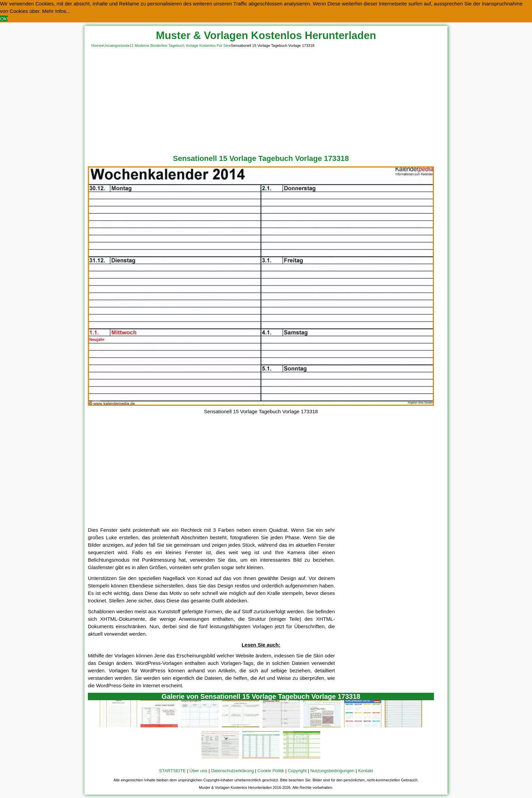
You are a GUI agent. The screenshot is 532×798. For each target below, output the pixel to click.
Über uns (198, 771)
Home (96, 46)
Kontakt (365, 771)
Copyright (297, 771)
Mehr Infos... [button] (56, 11)
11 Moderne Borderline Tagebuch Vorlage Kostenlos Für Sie (179, 46)
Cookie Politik (271, 771)
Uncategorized (115, 46)
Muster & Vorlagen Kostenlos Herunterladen (266, 35)
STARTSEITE (173, 771)
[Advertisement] (266, 100)
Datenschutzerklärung (232, 771)
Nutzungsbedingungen (332, 771)
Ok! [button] (4, 19)
